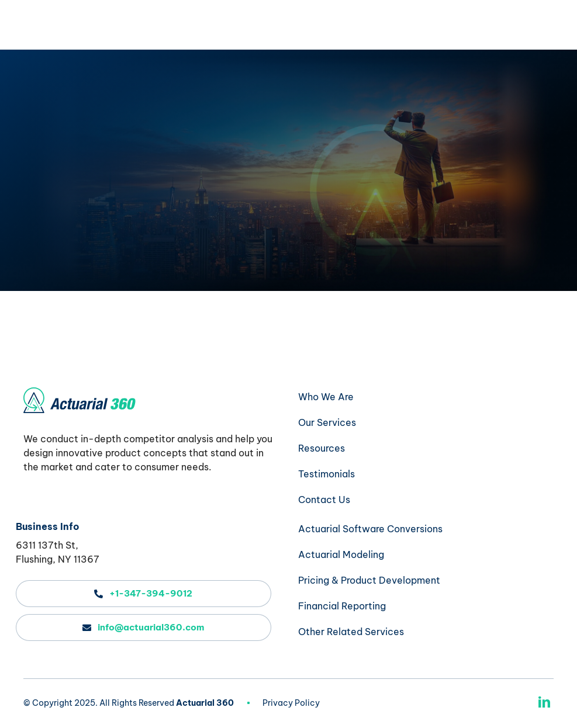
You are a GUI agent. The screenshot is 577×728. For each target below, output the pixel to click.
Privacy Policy (291, 703)
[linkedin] (544, 702)
